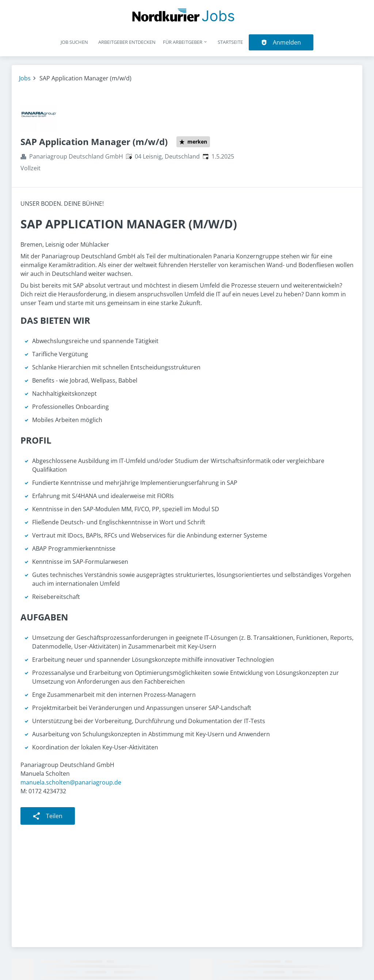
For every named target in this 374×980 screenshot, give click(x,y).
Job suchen (74, 42)
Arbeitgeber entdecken (127, 42)
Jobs (25, 78)
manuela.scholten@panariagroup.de (71, 782)
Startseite (230, 42)
